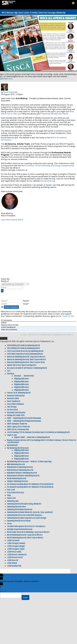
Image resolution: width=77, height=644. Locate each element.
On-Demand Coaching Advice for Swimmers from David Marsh (30, 484)
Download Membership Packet (55, 114)
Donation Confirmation (16, 396)
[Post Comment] (11, 307)
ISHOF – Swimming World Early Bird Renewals (24, 418)
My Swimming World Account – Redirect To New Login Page (29, 462)
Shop (9, 495)
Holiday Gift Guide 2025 (16, 415)
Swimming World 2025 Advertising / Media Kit (24, 504)
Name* (26, 301)
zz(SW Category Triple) (16, 549)
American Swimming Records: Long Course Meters (26, 357)
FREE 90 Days (12, 407)
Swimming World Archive (16, 507)
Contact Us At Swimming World (19, 393)
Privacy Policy (51, 335)
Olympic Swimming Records (17, 481)
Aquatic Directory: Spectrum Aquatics (22, 365)
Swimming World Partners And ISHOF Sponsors (25, 515)
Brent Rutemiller (11, 92)
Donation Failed (13, 398)
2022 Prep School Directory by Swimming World (25, 351)
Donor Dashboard (14, 401)
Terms (9, 524)
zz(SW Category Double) (16, 543)
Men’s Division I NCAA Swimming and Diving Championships (48, 166)
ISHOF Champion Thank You (17, 424)
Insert (25, 597)
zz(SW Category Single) (16, 546)
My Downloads (12, 445)
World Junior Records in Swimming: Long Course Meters (28, 532)
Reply (4, 591)
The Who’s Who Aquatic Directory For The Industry (26, 526)
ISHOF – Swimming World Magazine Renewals (24, 421)
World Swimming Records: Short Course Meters (25, 538)
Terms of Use (68, 316)
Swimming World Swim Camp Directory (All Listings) (27, 518)
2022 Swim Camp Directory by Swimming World (25, 354)
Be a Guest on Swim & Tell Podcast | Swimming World (27, 368)
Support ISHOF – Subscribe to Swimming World (32, 437)
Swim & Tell (11, 498)
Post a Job (11, 490)
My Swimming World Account (18, 448)
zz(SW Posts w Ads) (14, 552)
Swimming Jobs (13, 501)
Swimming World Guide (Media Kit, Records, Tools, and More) (30, 512)
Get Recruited (12, 410)
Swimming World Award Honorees (20, 509)
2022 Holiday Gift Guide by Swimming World (23, 348)
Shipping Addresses (21, 379)
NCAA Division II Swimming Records (20, 467)
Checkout (11, 374)
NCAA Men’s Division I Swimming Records (22, 473)
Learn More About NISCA (12, 220)
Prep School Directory (16, 493)
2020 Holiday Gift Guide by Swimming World (23, 345)
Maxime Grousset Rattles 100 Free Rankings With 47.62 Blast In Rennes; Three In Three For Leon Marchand (42, 441)
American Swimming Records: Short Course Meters (27, 359)
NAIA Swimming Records (16, 464)
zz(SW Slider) (12, 563)
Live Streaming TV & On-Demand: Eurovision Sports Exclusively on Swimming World (38, 432)
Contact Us (25, 335)
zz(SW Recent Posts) (15, 557)
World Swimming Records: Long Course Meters (25, 535)
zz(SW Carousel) (13, 540)
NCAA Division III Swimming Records (20, 470)
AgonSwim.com (6, 79)
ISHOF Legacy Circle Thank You (18, 427)
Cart (9, 371)
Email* (26, 304)
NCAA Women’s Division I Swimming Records (23, 476)
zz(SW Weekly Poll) (14, 566)
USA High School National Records (20, 529)
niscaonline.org (48, 181)
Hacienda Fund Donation (16, 413)
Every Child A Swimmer (16, 404)
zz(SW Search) (13, 560)
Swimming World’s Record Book (19, 521)
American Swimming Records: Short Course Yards (26, 362)
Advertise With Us (66, 335)
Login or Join (12, 435)
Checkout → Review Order (24, 376)
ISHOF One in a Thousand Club (18, 429)
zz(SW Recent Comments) (17, 555)
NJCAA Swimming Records (17, 478)
